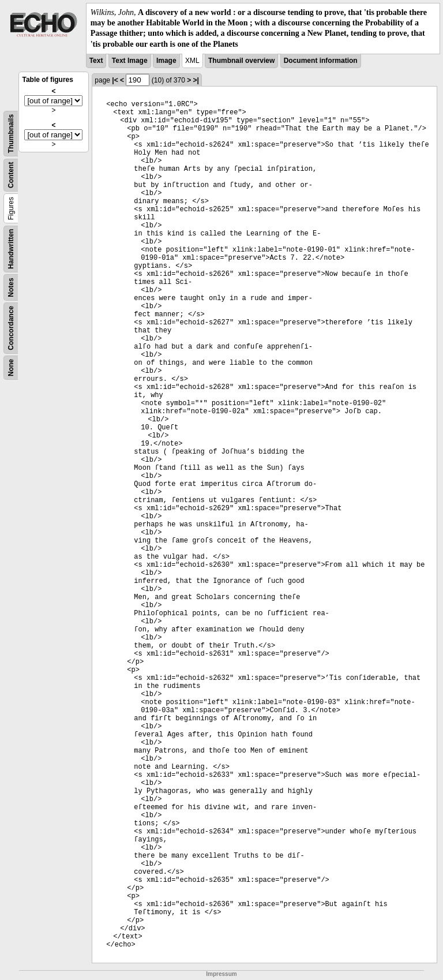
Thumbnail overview (241, 61)
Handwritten (11, 248)
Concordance (11, 328)
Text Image (130, 61)
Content (11, 175)
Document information (321, 61)
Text (96, 61)
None (11, 368)
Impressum (221, 974)
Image (166, 61)
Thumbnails (11, 134)
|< (115, 80)
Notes (11, 287)
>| (196, 80)
